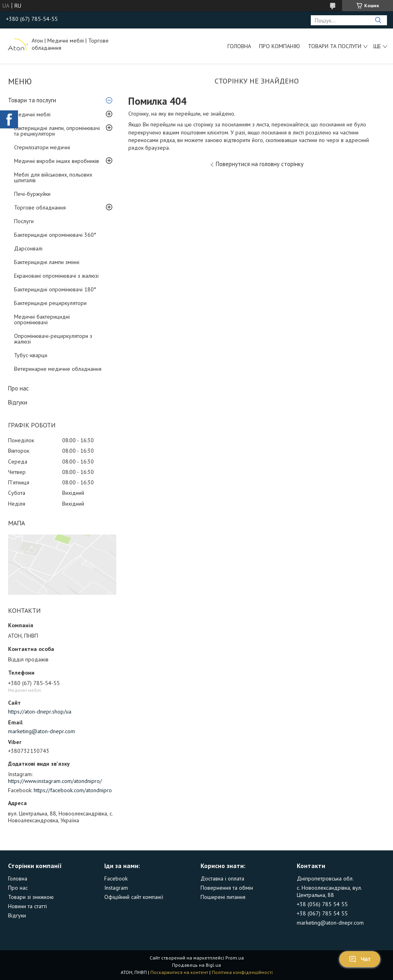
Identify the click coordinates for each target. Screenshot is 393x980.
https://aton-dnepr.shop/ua (40, 712)
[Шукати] (378, 20)
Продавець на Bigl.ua (196, 965)
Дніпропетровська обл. (325, 878)
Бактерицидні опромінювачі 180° (55, 289)
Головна (239, 46)
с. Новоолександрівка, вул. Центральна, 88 (329, 891)
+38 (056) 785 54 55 (322, 904)
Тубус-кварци (31, 355)
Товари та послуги (335, 46)
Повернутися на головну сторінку (260, 164)
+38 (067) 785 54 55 (322, 913)
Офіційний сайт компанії (134, 897)
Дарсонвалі (28, 248)
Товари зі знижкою (31, 897)
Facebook (116, 878)
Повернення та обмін (227, 888)
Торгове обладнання (40, 207)
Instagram (116, 888)
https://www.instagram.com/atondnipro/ (55, 781)
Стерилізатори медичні (42, 147)
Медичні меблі (32, 114)
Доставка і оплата (222, 878)
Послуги (24, 221)
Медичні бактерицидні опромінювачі (42, 319)
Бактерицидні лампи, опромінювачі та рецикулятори (57, 131)
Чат (360, 959)
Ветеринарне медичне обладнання (58, 369)
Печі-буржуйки (32, 194)
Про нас (18, 388)
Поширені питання (223, 897)
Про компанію (280, 46)
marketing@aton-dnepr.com (42, 731)
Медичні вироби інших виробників (57, 161)
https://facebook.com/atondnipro (73, 790)
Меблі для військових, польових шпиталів (53, 177)
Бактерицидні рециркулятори (50, 303)
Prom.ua (235, 958)
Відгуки (18, 402)
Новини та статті (27, 906)
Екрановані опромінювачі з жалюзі (56, 276)
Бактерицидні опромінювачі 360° (55, 235)
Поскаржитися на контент (179, 972)
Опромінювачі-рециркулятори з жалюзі (53, 339)
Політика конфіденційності (242, 972)
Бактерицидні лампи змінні (47, 262)
